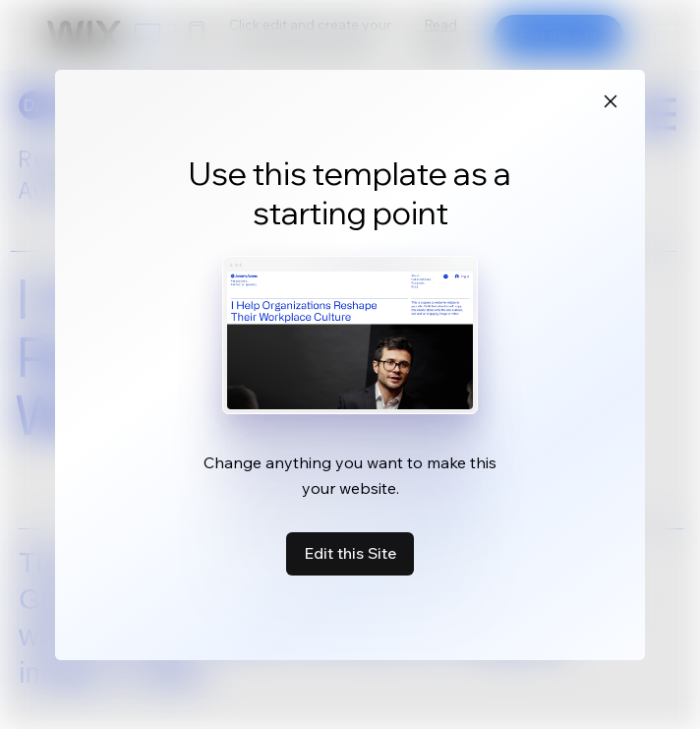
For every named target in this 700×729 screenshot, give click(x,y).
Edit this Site (350, 553)
